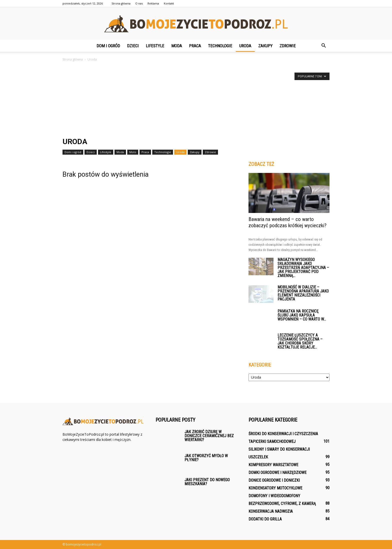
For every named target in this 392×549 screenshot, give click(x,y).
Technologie (220, 46)
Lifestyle (155, 46)
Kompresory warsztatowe (273, 465)
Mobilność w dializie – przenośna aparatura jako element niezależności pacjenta (303, 293)
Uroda (245, 46)
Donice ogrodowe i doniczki (274, 480)
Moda (177, 46)
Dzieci (133, 46)
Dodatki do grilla (265, 519)
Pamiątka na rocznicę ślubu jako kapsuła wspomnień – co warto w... (302, 315)
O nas (139, 3)
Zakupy (265, 46)
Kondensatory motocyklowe (275, 488)
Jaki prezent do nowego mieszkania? (207, 482)
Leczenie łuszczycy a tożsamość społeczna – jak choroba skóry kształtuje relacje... (300, 341)
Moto (133, 152)
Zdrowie (288, 46)
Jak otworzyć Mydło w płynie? (206, 458)
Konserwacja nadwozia (271, 511)
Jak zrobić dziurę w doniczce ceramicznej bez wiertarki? (209, 436)
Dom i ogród (108, 46)
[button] (323, 46)
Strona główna (121, 3)
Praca (195, 46)
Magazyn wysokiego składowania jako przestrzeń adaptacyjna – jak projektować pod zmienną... (303, 268)
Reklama (153, 3)
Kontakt (169, 3)
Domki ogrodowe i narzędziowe (277, 473)
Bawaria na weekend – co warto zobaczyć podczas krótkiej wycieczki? (287, 222)
